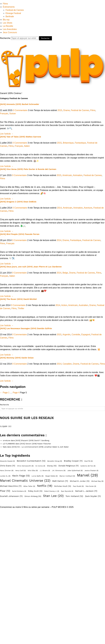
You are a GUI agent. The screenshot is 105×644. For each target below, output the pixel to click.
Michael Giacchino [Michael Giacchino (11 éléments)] (11, 486)
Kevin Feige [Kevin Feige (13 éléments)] (21, 476)
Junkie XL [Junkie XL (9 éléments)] (5, 476)
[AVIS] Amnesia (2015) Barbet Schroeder (20, 104)
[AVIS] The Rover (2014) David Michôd (18, 299)
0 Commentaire (20, 110)
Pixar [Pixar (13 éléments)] (5, 491)
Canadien (67, 364)
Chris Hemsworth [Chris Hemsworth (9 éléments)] (25, 466)
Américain (67, 175)
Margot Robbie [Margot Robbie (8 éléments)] (52, 476)
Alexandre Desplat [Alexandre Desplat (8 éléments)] (7, 461)
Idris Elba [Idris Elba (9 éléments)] (33, 470)
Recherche (20, 38)
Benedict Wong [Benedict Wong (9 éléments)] (55, 461)
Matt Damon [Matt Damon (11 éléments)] (60, 481)
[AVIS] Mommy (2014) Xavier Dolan (17, 358)
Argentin (67, 335)
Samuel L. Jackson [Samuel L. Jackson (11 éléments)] (86, 491)
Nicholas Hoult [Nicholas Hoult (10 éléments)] (63, 486)
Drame (67, 110)
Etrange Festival (13, 13)
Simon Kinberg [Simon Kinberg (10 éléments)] (33, 496)
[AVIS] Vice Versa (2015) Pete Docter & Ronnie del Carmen (28, 169)
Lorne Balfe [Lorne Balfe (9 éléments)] (37, 476)
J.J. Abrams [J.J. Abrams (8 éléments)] (45, 471)
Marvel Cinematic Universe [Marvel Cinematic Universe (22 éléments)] (25, 481)
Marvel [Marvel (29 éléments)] (87, 475)
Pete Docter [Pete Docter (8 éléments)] (91, 486)
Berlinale (10, 16)
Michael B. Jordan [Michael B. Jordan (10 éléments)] (80, 481)
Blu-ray (6, 20)
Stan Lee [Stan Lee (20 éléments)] (53, 496)
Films (5, 4)
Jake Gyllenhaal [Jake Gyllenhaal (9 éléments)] (75, 470)
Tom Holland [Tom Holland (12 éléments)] (74, 496)
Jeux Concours (10, 32)
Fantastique (80, 143)
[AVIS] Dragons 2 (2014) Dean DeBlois (18, 202)
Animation (78, 175)
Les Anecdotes (10, 29)
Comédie (76, 335)
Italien (27, 146)
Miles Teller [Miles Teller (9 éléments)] (29, 486)
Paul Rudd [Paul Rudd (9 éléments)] (78, 486)
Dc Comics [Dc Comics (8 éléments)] (40, 466)
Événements (9, 7)
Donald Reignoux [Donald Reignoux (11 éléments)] (68, 466)
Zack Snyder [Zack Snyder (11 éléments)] (93, 496)
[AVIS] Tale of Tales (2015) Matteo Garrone (21, 137)
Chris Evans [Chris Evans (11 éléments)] (8, 466)
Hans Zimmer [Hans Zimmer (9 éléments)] (7, 470)
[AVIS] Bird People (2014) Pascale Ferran (20, 234)
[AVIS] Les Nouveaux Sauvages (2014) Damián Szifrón (26, 328)
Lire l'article (7, 134)
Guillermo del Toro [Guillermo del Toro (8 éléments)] (88, 466)
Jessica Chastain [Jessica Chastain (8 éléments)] (91, 471)
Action (64, 305)
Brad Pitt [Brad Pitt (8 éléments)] (89, 461)
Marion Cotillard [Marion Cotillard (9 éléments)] (67, 476)
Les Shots (8, 23)
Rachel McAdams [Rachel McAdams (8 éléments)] (19, 491)
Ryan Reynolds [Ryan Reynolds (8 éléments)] (67, 491)
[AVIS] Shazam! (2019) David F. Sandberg (32, 440)
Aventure (88, 208)
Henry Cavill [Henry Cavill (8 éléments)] (21, 471)
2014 (59, 208)
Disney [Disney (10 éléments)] (52, 466)
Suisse (12, 114)
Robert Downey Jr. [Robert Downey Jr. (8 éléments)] (52, 491)
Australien (83, 305)
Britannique (68, 143)
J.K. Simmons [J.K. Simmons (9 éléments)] (59, 470)
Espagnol (86, 335)
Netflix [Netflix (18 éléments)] (45, 486)
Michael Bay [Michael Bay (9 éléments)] (97, 481)
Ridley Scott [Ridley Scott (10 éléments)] (35, 491)
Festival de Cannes (15, 10)
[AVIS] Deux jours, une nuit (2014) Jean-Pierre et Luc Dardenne (31, 267)
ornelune (7, 440)
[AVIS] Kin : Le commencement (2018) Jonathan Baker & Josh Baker (40, 447)
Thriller (21, 308)
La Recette (8, 26)
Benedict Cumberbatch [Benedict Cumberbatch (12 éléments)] (31, 461)
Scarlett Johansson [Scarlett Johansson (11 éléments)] (11, 496)
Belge (65, 273)
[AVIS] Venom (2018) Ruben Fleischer (36, 444)
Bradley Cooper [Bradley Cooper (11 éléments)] (73, 461)
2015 (60, 110)
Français (4, 114)
